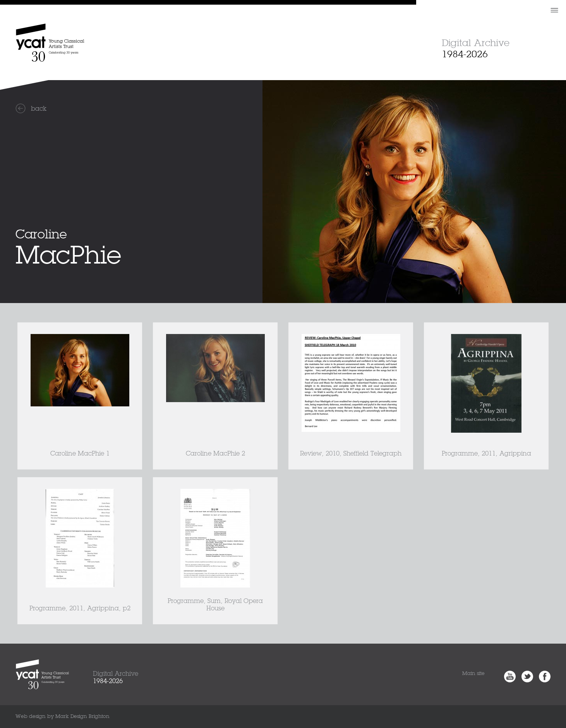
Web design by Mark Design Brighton (63, 717)
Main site (473, 674)
